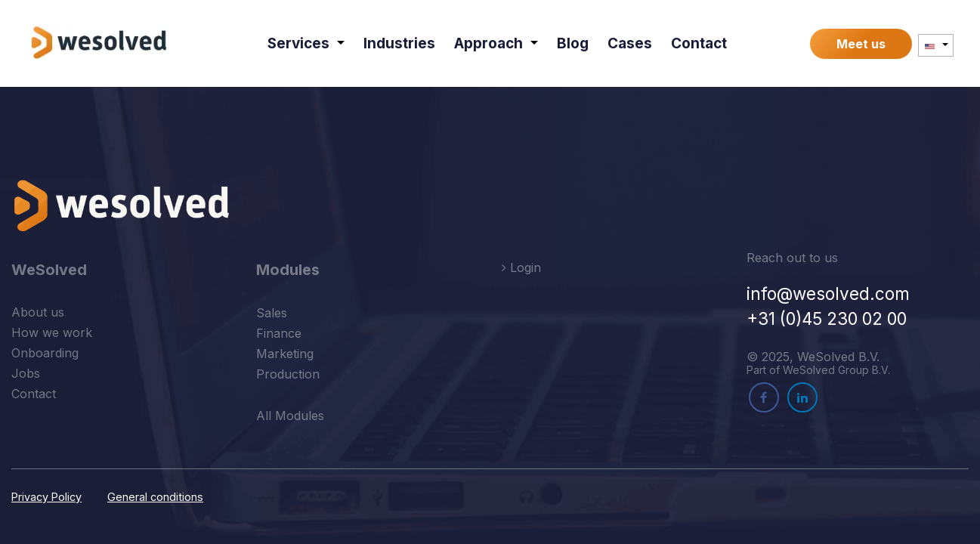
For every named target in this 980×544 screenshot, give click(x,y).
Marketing (285, 354)
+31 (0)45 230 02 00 (827, 318)
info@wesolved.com (828, 294)
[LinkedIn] (802, 397)
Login (521, 267)
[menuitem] (306, 43)
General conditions (155, 497)
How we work (52, 332)
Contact (34, 394)
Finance (279, 333)
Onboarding (45, 353)
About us (38, 312)
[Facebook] (764, 397)
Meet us (861, 44)
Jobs (26, 373)
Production (288, 374)
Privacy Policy (46, 497)
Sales (272, 313)
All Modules (290, 416)
